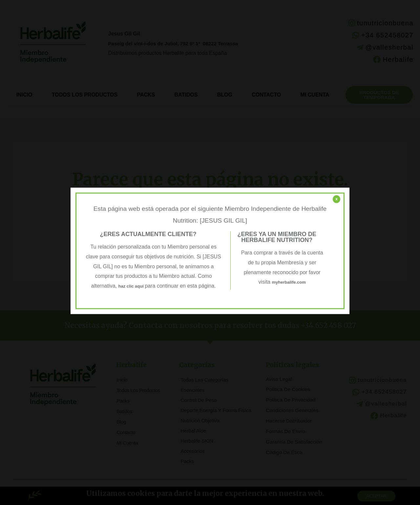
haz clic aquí (132, 286)
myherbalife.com (289, 282)
